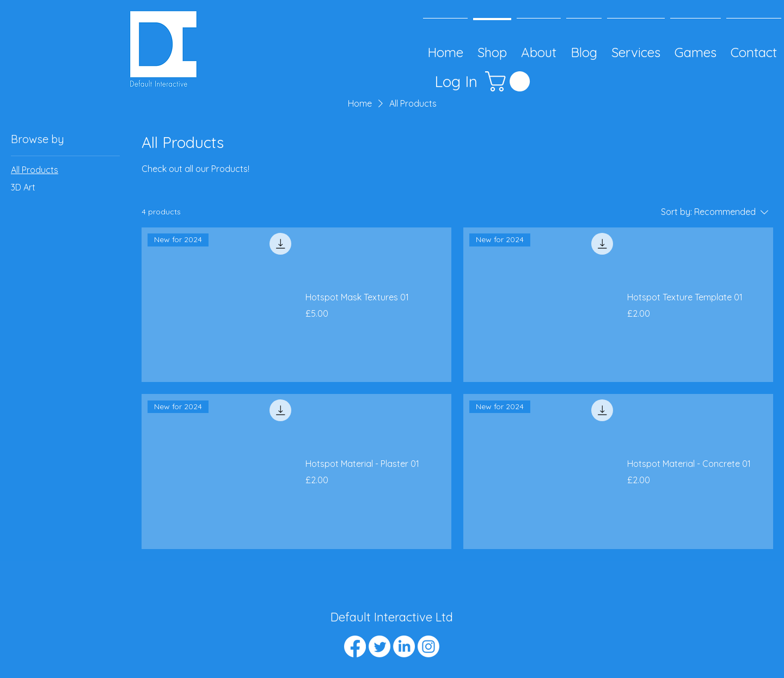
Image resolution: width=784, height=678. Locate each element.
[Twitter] (379, 646)
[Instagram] (428, 646)
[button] (510, 81)
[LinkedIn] (404, 646)
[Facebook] (355, 646)
